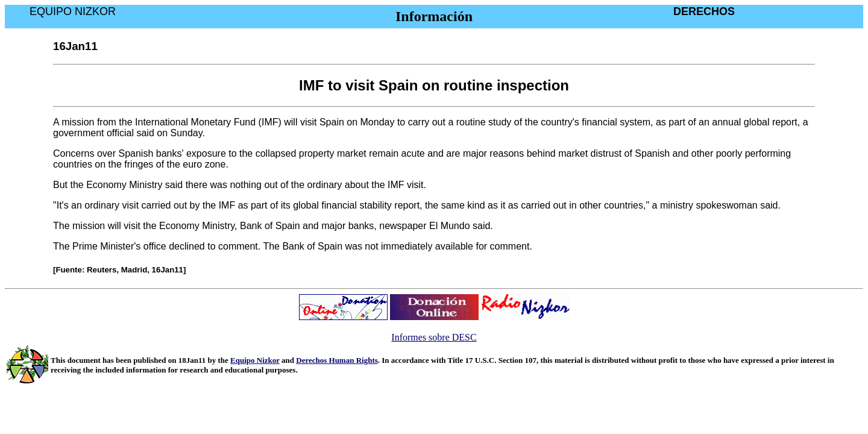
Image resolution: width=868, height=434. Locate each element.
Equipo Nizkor (255, 360)
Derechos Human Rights (337, 360)
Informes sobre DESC (434, 337)
